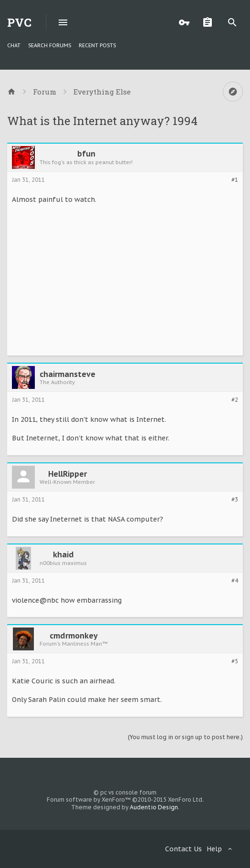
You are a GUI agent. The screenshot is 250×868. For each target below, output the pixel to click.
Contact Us (183, 849)
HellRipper (68, 474)
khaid (63, 554)
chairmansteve (68, 374)
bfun (86, 154)
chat (14, 45)
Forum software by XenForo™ (125, 800)
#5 (235, 661)
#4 (235, 581)
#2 (235, 400)
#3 (235, 500)
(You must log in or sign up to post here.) (185, 737)
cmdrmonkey (74, 636)
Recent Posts (97, 45)
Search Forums (50, 45)
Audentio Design (154, 807)
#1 (235, 180)
